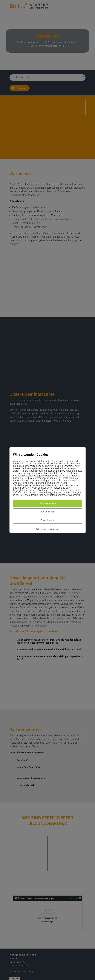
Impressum (54, 529)
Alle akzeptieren (48, 503)
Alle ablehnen (48, 512)
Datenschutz (41, 529)
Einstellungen (47, 520)
